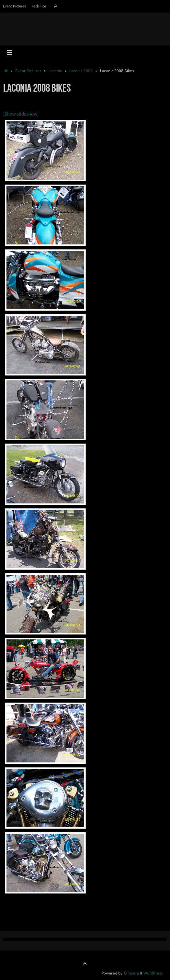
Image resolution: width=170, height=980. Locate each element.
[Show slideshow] (21, 114)
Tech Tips (39, 6)
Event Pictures (14, 6)
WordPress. (153, 973)
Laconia (55, 71)
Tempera (131, 973)
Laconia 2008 (81, 71)
